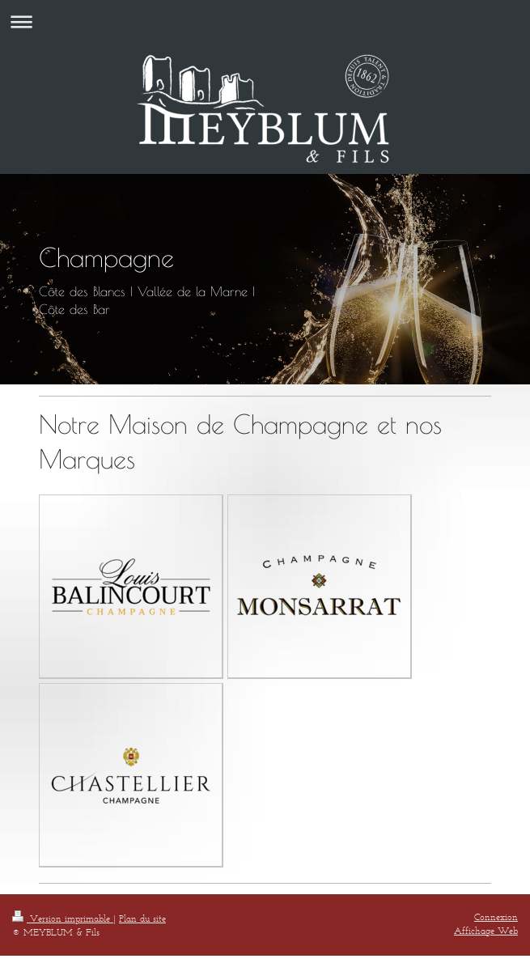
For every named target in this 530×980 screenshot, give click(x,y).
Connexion (496, 916)
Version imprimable (63, 918)
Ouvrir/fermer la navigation (265, 21)
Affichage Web (486, 930)
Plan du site (142, 918)
